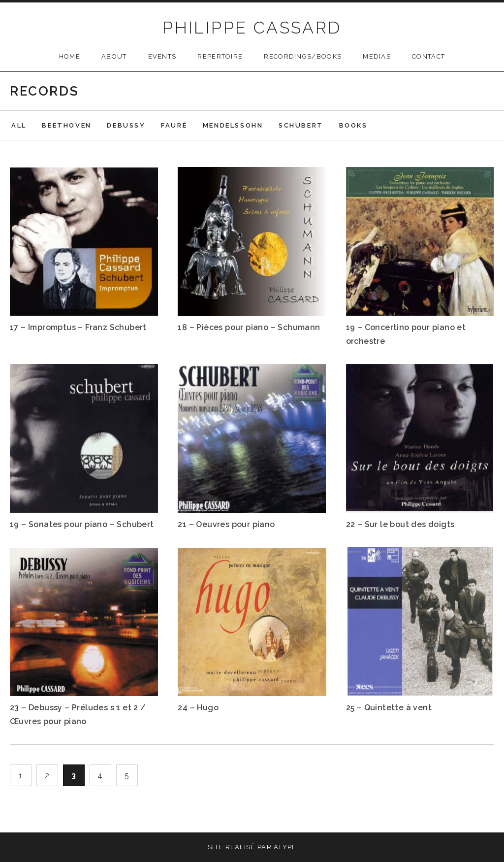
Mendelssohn (233, 125)
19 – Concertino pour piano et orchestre (406, 334)
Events (162, 56)
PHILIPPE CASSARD (252, 28)
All (19, 125)
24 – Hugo (198, 708)
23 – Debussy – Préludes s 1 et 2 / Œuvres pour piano (78, 714)
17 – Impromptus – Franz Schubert (78, 327)
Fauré (174, 125)
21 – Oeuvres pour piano (226, 524)
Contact (428, 56)
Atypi (284, 847)
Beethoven (66, 125)
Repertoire (220, 56)
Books (353, 125)
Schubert (301, 125)
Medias (377, 56)
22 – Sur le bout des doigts (400, 524)
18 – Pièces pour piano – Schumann (249, 327)
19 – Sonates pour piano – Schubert (82, 524)
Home (70, 56)
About (114, 56)
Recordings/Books (303, 56)
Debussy (126, 125)
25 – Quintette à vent (389, 708)
